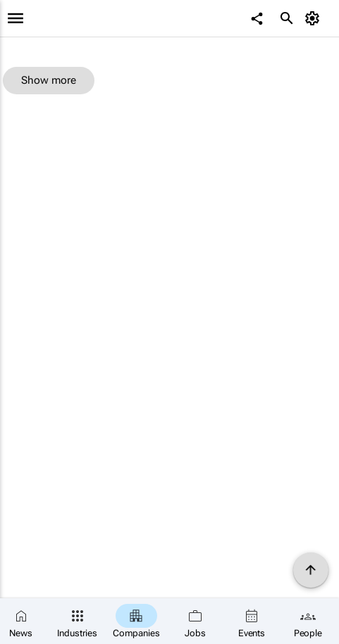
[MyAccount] (315, 18)
